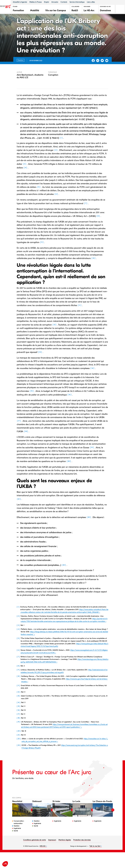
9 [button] (42, 253)
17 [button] (19, 432)
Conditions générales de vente (34, 851)
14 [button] (92, 379)
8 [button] (98, 227)
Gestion (17, 837)
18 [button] (26, 442)
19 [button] (92, 458)
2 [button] (56, 161)
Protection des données (82, 851)
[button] (20, 10)
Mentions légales (65, 851)
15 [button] (32, 402)
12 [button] (54, 335)
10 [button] (93, 269)
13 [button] (40, 363)
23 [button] (64, 576)
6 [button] (56, 205)
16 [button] (70, 405)
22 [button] (89, 528)
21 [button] (19, 510)
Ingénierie (17, 839)
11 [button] (80, 316)
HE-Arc (5, 22)
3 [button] (25, 175)
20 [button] (69, 472)
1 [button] (61, 149)
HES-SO (43, 857)
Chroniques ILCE (17, 22)
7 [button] (86, 214)
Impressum (52, 851)
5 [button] (39, 198)
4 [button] (25, 178)
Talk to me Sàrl (95, 857)
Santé (16, 842)
